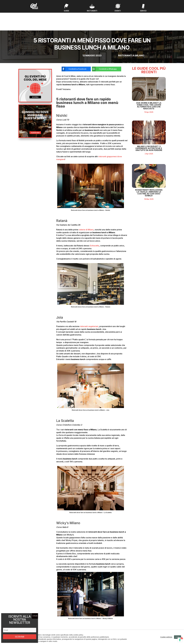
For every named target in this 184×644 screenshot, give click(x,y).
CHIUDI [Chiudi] (35, 616)
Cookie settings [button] (166, 637)
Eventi (59, 620)
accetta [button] (178, 637)
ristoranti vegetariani (89, 307)
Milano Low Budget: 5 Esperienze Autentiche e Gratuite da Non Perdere (149, 142)
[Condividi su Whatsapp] (105, 50)
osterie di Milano (86, 211)
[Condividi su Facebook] (74, 50)
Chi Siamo (61, 628)
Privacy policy (141, 625)
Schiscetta (94, 227)
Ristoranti (61, 625)
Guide (59, 623)
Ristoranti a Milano (131, 36)
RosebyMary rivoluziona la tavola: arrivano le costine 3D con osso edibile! (149, 186)
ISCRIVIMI (20, 637)
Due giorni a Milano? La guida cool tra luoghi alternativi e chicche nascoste (149, 99)
